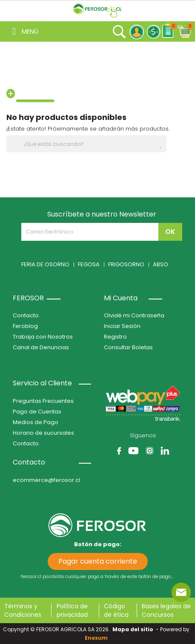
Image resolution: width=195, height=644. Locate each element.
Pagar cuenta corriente (98, 561)
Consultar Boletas (128, 347)
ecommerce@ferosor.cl (46, 480)
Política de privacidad (72, 610)
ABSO (161, 264)
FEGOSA (89, 264)
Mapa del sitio (133, 629)
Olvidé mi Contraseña (134, 315)
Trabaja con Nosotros (43, 337)
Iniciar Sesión (122, 326)
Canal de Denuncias (41, 347)
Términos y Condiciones (23, 610)
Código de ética (116, 610)
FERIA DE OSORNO (45, 264)
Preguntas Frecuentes (43, 401)
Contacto (26, 315)
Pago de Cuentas (37, 412)
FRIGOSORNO (126, 264)
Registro (115, 337)
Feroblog (25, 326)
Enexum (97, 638)
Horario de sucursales (43, 433)
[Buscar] (86, 144)
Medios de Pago (36, 422)
